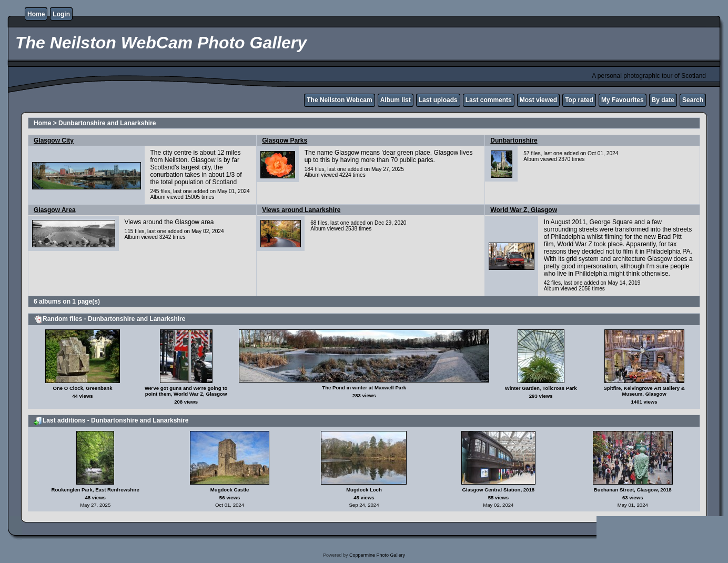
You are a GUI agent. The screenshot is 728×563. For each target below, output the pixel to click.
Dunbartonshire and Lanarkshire (107, 123)
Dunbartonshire (514, 140)
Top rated (579, 100)
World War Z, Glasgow (524, 210)
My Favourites (623, 100)
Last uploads (438, 100)
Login (61, 14)
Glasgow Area (55, 210)
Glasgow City (54, 140)
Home (36, 14)
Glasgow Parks (285, 140)
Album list (396, 100)
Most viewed (538, 100)
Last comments (489, 100)
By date (663, 100)
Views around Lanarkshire (301, 210)
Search (693, 100)
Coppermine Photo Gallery (377, 555)
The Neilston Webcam (339, 100)
